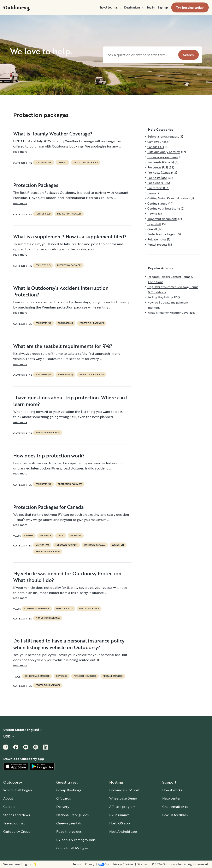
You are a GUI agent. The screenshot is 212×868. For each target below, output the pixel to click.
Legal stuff (118, 545)
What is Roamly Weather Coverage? (53, 134)
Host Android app (123, 831)
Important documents (162, 219)
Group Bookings (69, 790)
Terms (77, 864)
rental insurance (89, 609)
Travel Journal (110, 7)
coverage (61, 676)
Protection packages (86, 162)
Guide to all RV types (72, 848)
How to (152, 214)
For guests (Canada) (66, 545)
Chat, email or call (176, 807)
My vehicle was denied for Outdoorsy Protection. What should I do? (68, 577)
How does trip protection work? (49, 456)
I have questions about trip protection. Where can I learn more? (70, 401)
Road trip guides (69, 831)
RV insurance (119, 815)
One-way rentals (69, 823)
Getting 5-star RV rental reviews (169, 198)
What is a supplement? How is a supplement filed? (70, 237)
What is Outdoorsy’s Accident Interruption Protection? (61, 291)
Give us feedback (175, 815)
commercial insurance (37, 609)
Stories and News (17, 815)
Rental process (157, 244)
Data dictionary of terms (164, 152)
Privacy (90, 864)
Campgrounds (157, 142)
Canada (29, 536)
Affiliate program (122, 807)
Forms (152, 193)
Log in (151, 7)
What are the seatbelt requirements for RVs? (63, 346)
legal (61, 536)
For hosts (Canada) (95, 545)
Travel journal (14, 823)
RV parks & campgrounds (76, 840)
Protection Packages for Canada (48, 507)
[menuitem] (110, 7)
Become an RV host (124, 790)
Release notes (157, 239)
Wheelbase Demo (123, 798)
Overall (62, 162)
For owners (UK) (159, 183)
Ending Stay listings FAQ (164, 297)
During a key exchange (163, 157)
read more (20, 152)
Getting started (157, 203)
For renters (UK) (158, 188)
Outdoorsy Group (17, 831)
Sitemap (143, 864)
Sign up (163, 7)
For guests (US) (43, 162)
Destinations (134, 7)
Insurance (45, 536)
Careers (9, 807)
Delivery (63, 807)
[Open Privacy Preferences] (116, 864)
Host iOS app (120, 823)
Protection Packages (36, 185)
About (8, 798)
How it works (172, 790)
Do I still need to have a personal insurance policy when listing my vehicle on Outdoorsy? (69, 644)
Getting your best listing (164, 208)
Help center (171, 798)
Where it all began (18, 790)
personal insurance (85, 676)
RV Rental (76, 536)
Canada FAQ (42, 545)
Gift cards (64, 798)
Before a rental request (163, 136)
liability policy (64, 609)
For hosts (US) (43, 214)
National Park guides (72, 815)
